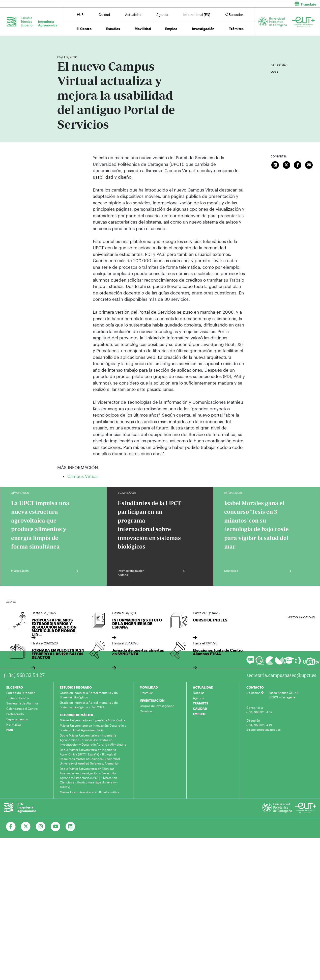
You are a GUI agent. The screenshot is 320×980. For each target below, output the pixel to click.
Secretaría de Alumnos (22, 703)
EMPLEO (199, 714)
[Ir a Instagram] (41, 827)
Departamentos (17, 719)
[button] (242, 4)
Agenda (162, 15)
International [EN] (197, 15)
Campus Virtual (82, 476)
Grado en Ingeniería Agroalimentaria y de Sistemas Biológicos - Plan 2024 (89, 705)
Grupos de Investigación (157, 706)
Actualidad (133, 15)
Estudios (113, 29)
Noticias (199, 693)
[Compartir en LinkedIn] (275, 164)
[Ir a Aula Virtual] (289, 662)
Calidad (104, 15)
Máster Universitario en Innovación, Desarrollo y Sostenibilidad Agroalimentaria (93, 728)
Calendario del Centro (22, 709)
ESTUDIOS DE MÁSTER (76, 715)
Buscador (234, 15)
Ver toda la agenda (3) (301, 617)
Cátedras (146, 711)
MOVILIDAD (149, 687)
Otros (274, 72)
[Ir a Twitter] (26, 827)
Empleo (171, 29)
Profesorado (15, 714)
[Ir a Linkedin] (70, 827)
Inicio (61, 42)
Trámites (236, 29)
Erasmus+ (147, 693)
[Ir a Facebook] (11, 827)
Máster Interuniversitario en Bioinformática (90, 792)
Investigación (203, 29)
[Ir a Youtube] (56, 827)
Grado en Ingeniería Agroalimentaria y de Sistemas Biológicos (89, 695)
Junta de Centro (18, 698)
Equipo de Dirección (21, 693)
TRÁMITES (201, 703)
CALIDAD (200, 709)
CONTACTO (255, 687)
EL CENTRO (15, 687)
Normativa (13, 724)
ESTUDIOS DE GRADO (76, 687)
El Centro (84, 29)
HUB (80, 15)
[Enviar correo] (309, 164)
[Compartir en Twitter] (286, 164)
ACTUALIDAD (203, 687)
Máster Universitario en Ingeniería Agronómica (92, 720)
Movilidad (143, 29)
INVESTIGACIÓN (152, 700)
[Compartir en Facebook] (298, 164)
